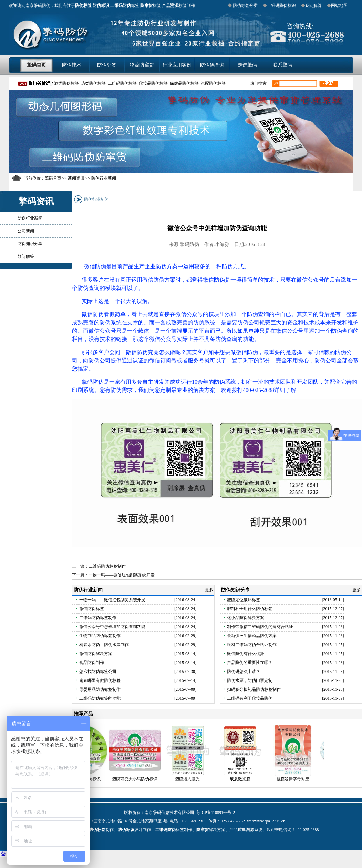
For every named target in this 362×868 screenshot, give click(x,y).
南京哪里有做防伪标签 (100, 680)
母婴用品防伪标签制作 (100, 689)
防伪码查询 (212, 65)
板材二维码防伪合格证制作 (252, 645)
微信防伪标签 (92, 609)
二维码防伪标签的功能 (100, 698)
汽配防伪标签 (213, 83)
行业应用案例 (177, 65)
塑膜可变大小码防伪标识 (139, 779)
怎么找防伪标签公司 (98, 672)
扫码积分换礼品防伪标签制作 (254, 689)
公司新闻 (26, 231)
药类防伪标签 (93, 83)
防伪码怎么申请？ (244, 672)
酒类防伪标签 (66, 83)
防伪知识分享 (30, 244)
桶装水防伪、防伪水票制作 (104, 645)
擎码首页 (37, 65)
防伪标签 (107, 65)
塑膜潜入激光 (192, 779)
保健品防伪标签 (184, 83)
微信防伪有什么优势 (246, 654)
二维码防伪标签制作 (107, 566)
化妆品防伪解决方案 (246, 618)
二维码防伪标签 (122, 83)
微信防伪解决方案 (96, 654)
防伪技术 (72, 65)
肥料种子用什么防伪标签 (250, 609)
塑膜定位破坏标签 (244, 600)
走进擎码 (247, 65)
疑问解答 (313, 6)
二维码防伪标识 (281, 6)
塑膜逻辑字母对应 (297, 779)
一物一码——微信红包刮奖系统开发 (122, 575)
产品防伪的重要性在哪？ (250, 663)
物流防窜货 (142, 65)
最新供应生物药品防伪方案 (252, 636)
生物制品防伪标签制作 (100, 636)
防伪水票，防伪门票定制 (250, 680)
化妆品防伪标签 (153, 83)
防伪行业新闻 (30, 218)
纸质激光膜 (244, 779)
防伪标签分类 (245, 6)
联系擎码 (282, 65)
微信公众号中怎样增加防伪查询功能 (112, 627)
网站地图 (339, 6)
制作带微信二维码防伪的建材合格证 (260, 627)
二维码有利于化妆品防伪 (250, 698)
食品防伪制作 (92, 663)
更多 (210, 590)
